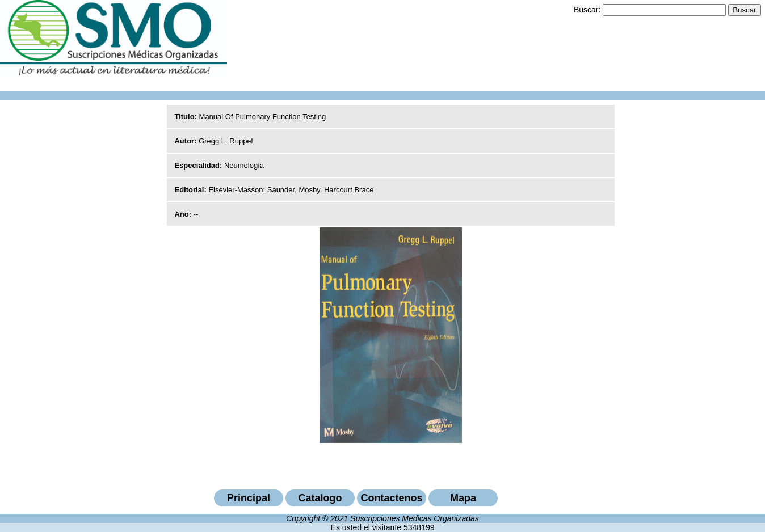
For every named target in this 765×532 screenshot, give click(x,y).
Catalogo (320, 498)
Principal (249, 498)
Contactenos (391, 498)
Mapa (463, 498)
